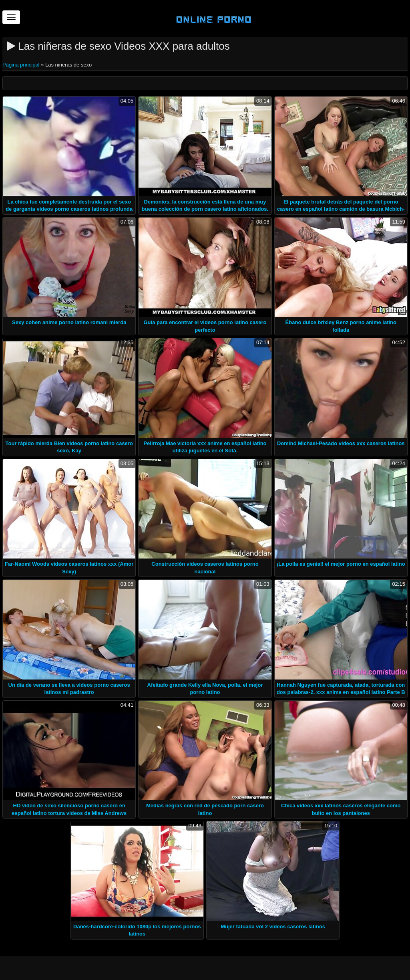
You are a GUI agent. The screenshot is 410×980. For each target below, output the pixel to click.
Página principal (22, 65)
